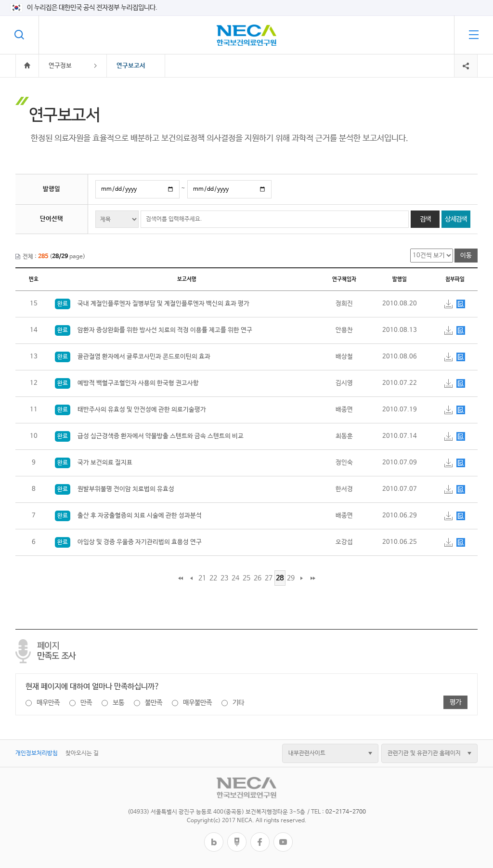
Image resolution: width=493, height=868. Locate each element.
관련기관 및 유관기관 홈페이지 (424, 753)
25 (246, 578)
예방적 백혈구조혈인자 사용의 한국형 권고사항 (127, 383)
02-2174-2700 (346, 812)
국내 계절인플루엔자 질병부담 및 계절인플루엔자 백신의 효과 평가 (152, 304)
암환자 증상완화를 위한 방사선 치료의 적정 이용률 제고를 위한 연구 (154, 330)
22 (213, 578)
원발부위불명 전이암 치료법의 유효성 (115, 489)
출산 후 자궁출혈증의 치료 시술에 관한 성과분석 (128, 516)
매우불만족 (197, 703)
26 (258, 578)
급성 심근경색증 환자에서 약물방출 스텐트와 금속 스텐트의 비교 (149, 436)
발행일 (52, 189)
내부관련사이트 (307, 753)
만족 (86, 703)
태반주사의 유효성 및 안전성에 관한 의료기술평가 (130, 410)
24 (235, 578)
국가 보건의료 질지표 (94, 463)
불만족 (154, 703)
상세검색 (456, 219)
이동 (466, 256)
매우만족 (48, 703)
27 (269, 578)
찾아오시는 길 (82, 753)
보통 (118, 703)
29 (291, 578)
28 (280, 578)
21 (202, 578)
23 (224, 578)
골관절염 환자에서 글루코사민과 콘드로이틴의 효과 (133, 357)
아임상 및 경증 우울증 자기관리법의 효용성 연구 (128, 542)
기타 (238, 703)
